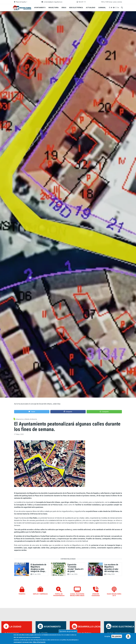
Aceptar (107, 637)
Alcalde (44, 633)
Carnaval (102, 8)
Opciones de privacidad (68, 632)
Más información (39, 642)
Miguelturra (54, 8)
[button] (32, 412)
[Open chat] (128, 636)
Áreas (64, 8)
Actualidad (91, 8)
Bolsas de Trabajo (83, 633)
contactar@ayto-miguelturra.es (53, 2)
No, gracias (117, 637)
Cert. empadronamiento (120, 633)
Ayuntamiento (40, 8)
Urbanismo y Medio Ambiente (26, 419)
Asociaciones (13, 633)
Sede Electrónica (76, 8)
